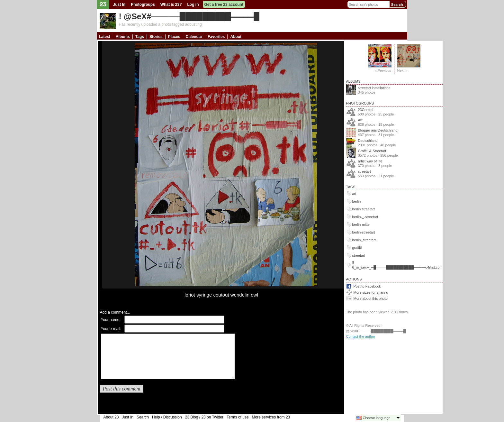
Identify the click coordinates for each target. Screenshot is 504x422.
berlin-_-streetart (365, 217)
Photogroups (143, 5)
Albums (123, 37)
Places (174, 37)
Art (360, 120)
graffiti (357, 248)
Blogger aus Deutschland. (378, 130)
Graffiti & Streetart (372, 151)
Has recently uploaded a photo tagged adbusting (160, 24)
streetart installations (374, 88)
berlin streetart (364, 209)
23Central (366, 110)
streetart (364, 171)
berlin (357, 201)
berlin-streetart (364, 232)
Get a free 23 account (224, 5)
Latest (105, 37)
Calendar (194, 37)
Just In (119, 5)
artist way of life (370, 161)
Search (397, 5)
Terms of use (238, 417)
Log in (193, 5)
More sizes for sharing (371, 292)
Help (156, 417)
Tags (140, 37)
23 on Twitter (212, 417)
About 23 (111, 417)
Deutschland (368, 141)
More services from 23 (271, 417)
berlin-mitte (361, 225)
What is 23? (171, 5)
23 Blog (192, 417)
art (354, 194)
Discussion (173, 417)
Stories (156, 37)
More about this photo (371, 298)
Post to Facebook (367, 286)
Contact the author (361, 336)
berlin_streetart (364, 240)
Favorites (216, 37)
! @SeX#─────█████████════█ (189, 16)
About (236, 37)
